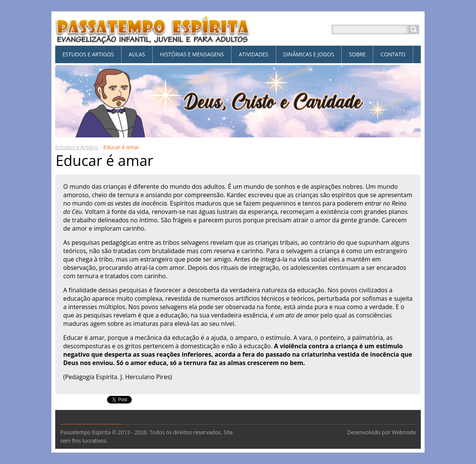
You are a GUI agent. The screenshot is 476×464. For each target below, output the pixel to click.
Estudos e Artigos (77, 147)
